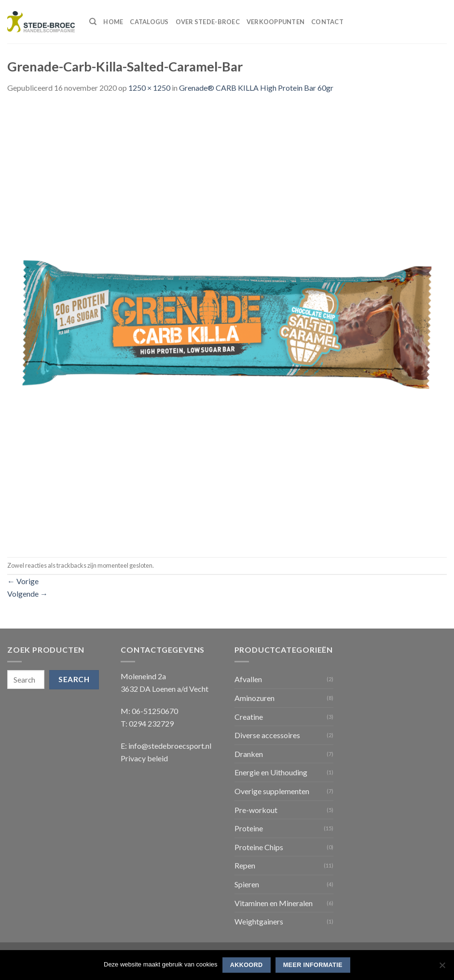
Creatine (249, 717)
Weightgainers (259, 921)
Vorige (23, 581)
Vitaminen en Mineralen (274, 903)
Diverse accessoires (267, 735)
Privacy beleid (144, 758)
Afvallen (248, 679)
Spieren (247, 884)
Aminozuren (255, 698)
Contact (327, 22)
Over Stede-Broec (208, 22)
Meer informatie (313, 965)
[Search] (93, 22)
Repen (245, 865)
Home (113, 22)
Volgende (28, 594)
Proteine (249, 828)
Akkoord (247, 965)
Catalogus (149, 22)
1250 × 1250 (149, 88)
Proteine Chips (259, 847)
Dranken (249, 754)
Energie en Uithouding (271, 772)
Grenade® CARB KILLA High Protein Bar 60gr (256, 88)
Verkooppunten (275, 22)
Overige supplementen (272, 791)
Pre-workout (256, 810)
